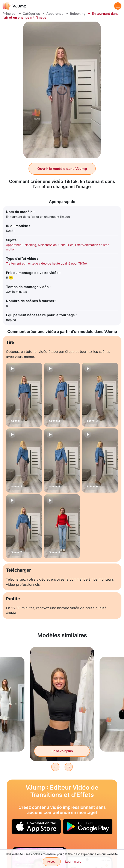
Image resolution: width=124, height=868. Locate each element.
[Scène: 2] (62, 395)
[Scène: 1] (24, 395)
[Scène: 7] (24, 526)
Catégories (31, 14)
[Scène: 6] (100, 460)
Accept (52, 862)
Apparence (55, 14)
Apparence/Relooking (21, 245)
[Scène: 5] (62, 460)
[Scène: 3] (100, 395)
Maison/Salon (47, 245)
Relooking (78, 14)
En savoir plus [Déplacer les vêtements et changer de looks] (62, 751)
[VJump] (14, 6)
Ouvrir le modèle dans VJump (62, 169)
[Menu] (118, 6)
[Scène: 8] (62, 526)
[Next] (69, 767)
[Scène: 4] (24, 460)
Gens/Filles (66, 245)
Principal (9, 14)
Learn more (73, 861)
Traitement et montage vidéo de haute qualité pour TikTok (47, 263)
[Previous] (55, 767)
